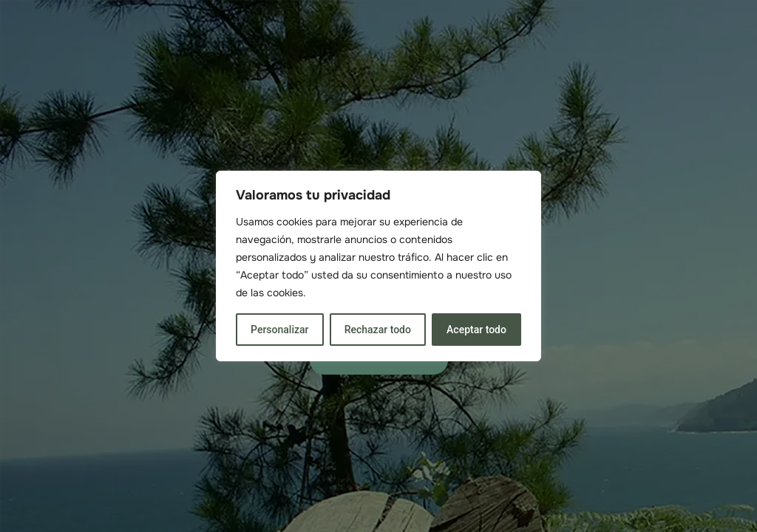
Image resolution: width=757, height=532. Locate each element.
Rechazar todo (378, 330)
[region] (378, 266)
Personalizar (279, 330)
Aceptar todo (476, 330)
